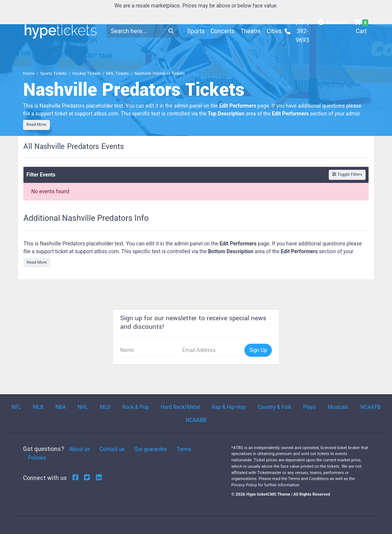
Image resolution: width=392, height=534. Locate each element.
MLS (105, 407)
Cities (274, 31)
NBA (61, 407)
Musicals (338, 407)
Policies (37, 458)
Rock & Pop (136, 407)
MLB (38, 407)
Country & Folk (274, 407)
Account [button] (333, 22)
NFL (16, 407)
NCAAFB (370, 407)
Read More (36, 125)
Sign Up (258, 350)
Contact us (112, 449)
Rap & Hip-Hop (229, 407)
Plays (309, 407)
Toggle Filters (347, 174)
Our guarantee (151, 449)
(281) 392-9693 (297, 31)
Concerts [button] (223, 31)
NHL (83, 407)
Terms (184, 449)
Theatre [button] (250, 31)
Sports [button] (196, 31)
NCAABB (196, 420)
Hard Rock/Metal (180, 407)
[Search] (135, 31)
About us (80, 449)
